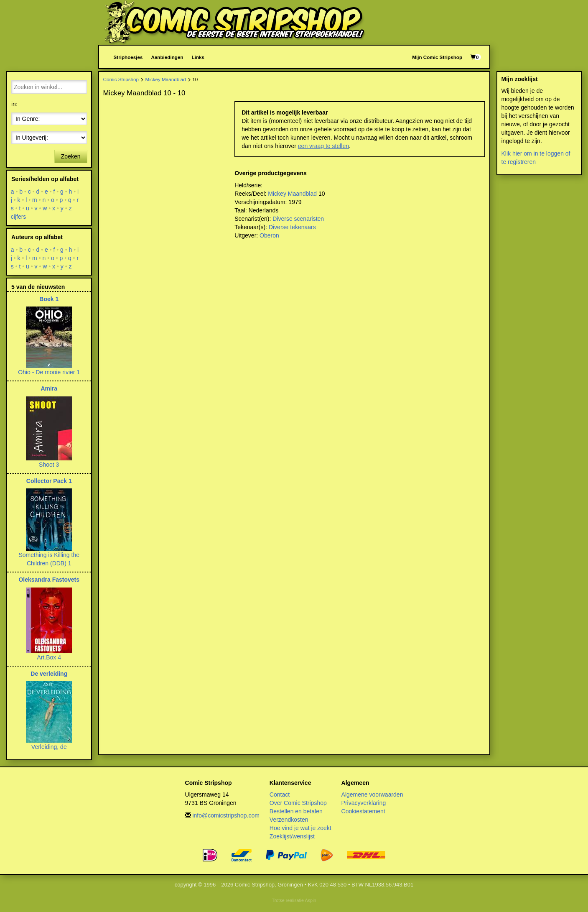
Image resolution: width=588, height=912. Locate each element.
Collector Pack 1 (49, 481)
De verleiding (49, 674)
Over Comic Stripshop (298, 803)
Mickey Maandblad (166, 79)
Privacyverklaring (364, 803)
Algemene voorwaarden (372, 794)
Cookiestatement (363, 811)
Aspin (310, 900)
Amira (49, 388)
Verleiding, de (49, 747)
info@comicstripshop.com (226, 815)
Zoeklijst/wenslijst (292, 836)
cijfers (19, 217)
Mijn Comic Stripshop (437, 57)
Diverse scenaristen (298, 219)
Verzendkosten (289, 820)
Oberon (269, 235)
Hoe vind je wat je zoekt (300, 828)
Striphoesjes (128, 57)
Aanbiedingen (167, 57)
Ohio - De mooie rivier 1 (49, 372)
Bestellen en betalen (296, 811)
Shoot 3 (49, 465)
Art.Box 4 (49, 657)
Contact (280, 794)
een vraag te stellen (323, 146)
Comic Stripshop (121, 79)
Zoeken (71, 156)
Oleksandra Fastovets (49, 580)
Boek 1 (49, 299)
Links (198, 57)
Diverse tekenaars (292, 227)
